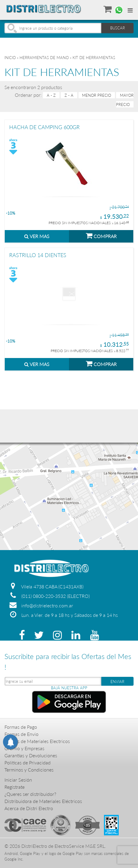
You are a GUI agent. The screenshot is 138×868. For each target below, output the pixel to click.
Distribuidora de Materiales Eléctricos (43, 801)
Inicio (10, 58)
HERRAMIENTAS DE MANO (44, 58)
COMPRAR (101, 235)
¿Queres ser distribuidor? (30, 794)
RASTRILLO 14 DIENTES (38, 255)
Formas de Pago (21, 727)
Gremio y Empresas (24, 748)
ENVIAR (117, 682)
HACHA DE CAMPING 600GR (44, 127)
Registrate (15, 787)
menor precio (97, 95)
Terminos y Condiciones (29, 770)
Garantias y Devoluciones (31, 755)
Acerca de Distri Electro (29, 808)
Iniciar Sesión (18, 780)
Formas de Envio (21, 734)
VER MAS (37, 236)
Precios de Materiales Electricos (37, 741)
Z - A (69, 95)
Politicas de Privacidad (28, 762)
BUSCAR (118, 28)
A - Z (51, 95)
